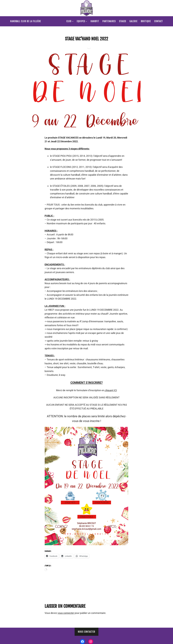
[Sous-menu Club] (73, 21)
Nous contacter (86, 632)
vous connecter (66, 613)
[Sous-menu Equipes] (86, 21)
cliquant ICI (111, 390)
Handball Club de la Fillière (26, 21)
